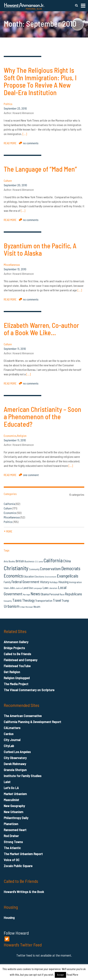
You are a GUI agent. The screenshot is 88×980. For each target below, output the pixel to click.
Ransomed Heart (15, 830)
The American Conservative (23, 716)
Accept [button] (60, 975)
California (9, 504)
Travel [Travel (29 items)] (57, 600)
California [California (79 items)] (53, 560)
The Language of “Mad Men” (40, 169)
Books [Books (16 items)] (12, 561)
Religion (22, 436)
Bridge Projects (14, 648)
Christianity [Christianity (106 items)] (16, 568)
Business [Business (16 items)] (29, 561)
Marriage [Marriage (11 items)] (26, 594)
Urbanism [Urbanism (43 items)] (12, 606)
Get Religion (12, 672)
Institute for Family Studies (23, 776)
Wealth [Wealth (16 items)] (37, 607)
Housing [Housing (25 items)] (63, 582)
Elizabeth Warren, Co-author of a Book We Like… (41, 329)
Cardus (9, 734)
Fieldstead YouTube (17, 666)
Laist (7, 782)
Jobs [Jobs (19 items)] (12, 588)
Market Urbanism (15, 794)
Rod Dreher (11, 836)
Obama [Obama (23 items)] (45, 594)
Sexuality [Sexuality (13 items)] (8, 601)
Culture (8, 181)
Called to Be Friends (17, 654)
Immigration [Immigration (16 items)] (75, 582)
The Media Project (16, 684)
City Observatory (15, 758)
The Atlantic (12, 848)
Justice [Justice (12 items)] (19, 588)
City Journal (12, 740)
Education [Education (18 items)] (29, 576)
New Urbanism (14, 812)
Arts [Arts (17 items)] (6, 561)
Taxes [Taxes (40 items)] (17, 600)
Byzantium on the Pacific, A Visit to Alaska (40, 249)
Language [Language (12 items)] (38, 588)
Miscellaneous (12, 265)
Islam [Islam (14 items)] (6, 588)
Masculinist (11, 800)
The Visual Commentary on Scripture (29, 690)
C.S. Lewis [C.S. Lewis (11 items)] (39, 561)
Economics (10, 436)
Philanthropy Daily (16, 818)
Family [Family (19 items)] (7, 582)
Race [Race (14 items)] (62, 594)
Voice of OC (12, 860)
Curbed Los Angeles (17, 752)
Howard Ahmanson (23, 113)
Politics (8, 104)
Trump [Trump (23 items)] (65, 600)
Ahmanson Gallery (16, 642)
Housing (9, 918)
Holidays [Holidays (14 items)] (54, 582)
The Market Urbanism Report (23, 854)
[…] (25, 134)
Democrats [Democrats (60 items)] (71, 568)
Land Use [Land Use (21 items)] (28, 588)
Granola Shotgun (15, 770)
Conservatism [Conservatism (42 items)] (50, 569)
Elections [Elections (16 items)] (39, 576)
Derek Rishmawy (15, 764)
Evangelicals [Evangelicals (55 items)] (68, 576)
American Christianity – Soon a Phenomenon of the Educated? (42, 417)
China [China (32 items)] (67, 561)
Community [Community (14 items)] (34, 569)
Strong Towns (13, 842)
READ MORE (10, 143)
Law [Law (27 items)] (45, 588)
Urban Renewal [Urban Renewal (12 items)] (26, 607)
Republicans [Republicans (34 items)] (73, 594)
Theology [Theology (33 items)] (28, 600)
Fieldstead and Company (21, 660)
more (8, 531)
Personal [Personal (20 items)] (54, 594)
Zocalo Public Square (18, 866)
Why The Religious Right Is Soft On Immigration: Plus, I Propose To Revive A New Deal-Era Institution (40, 81)
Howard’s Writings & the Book (24, 892)
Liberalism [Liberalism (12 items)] (53, 588)
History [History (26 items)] (44, 582)
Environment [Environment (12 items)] (51, 577)
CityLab (9, 746)
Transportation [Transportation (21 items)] (44, 600)
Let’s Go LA (11, 788)
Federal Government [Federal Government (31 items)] (25, 582)
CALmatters (12, 728)
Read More (72, 975)
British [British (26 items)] (20, 561)
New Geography (14, 806)
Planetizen (11, 824)
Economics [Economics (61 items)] (13, 576)
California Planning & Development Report (32, 722)
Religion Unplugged (17, 678)
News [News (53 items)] (35, 594)
